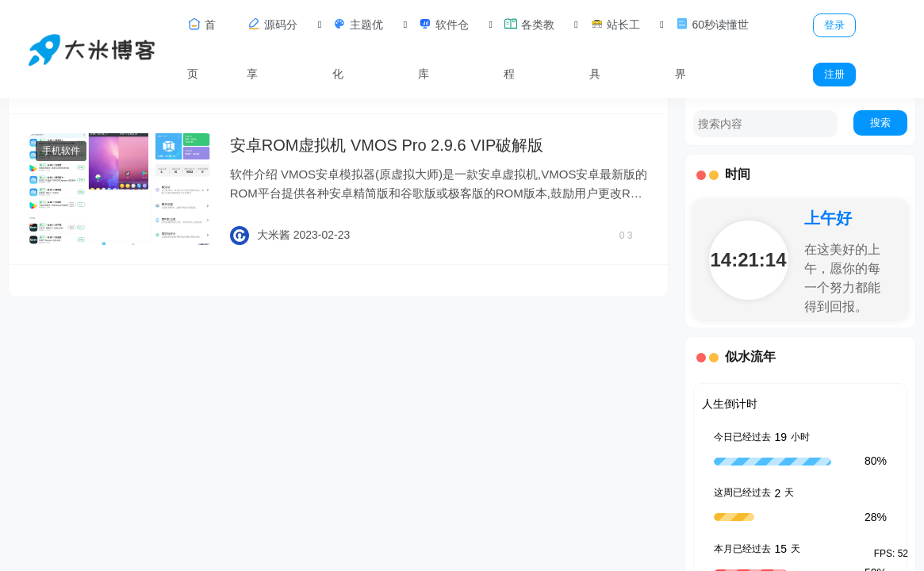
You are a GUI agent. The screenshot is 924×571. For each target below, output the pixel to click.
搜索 (880, 123)
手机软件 (61, 151)
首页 (201, 48)
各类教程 (529, 48)
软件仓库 (443, 48)
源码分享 (272, 48)
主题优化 (358, 48)
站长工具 (615, 48)
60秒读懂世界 (712, 48)
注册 (834, 74)
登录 (834, 25)
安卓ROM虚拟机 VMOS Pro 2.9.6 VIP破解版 (387, 145)
